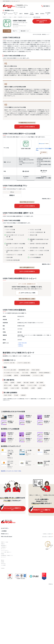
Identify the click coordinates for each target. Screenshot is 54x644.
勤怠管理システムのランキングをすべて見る (11, 471)
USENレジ (21, 344)
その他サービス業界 (15, 388)
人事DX (15, 17)
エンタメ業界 (42, 385)
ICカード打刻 (25, 373)
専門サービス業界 (8, 385)
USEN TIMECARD (19, 21)
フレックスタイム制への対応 (10, 370)
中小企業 (16, 395)
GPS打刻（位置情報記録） (45, 373)
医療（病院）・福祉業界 (29, 383)
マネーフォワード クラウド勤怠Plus (44, 149)
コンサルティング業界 (32, 385)
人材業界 (33, 388)
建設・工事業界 (40, 383)
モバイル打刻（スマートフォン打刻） (12, 373)
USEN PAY (21, 346)
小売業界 (6, 383)
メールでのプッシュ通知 (38, 375)
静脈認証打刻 (33, 373)
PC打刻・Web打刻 (35, 370)
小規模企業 (23, 395)
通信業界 (16, 385)
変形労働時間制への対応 (24, 370)
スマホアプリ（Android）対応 (24, 363)
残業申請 (16, 375)
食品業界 (12, 383)
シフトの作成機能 (8, 375)
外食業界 (19, 383)
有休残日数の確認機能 (25, 375)
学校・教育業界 (25, 388)
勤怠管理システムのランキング (25, 17)
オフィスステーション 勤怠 (10, 463)
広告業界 (6, 388)
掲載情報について (41, 34)
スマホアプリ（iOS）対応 (9, 363)
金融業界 (39, 388)
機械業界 (23, 385)
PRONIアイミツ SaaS (7, 17)
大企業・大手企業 (8, 395)
